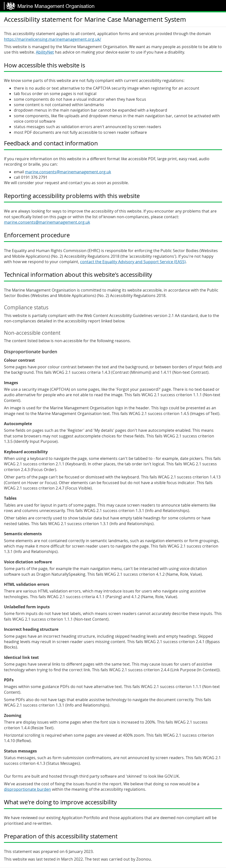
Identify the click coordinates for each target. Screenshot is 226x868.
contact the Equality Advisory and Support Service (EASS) (133, 262)
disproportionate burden (27, 789)
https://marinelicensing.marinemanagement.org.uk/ (53, 39)
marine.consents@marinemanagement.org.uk (68, 172)
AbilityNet (45, 52)
